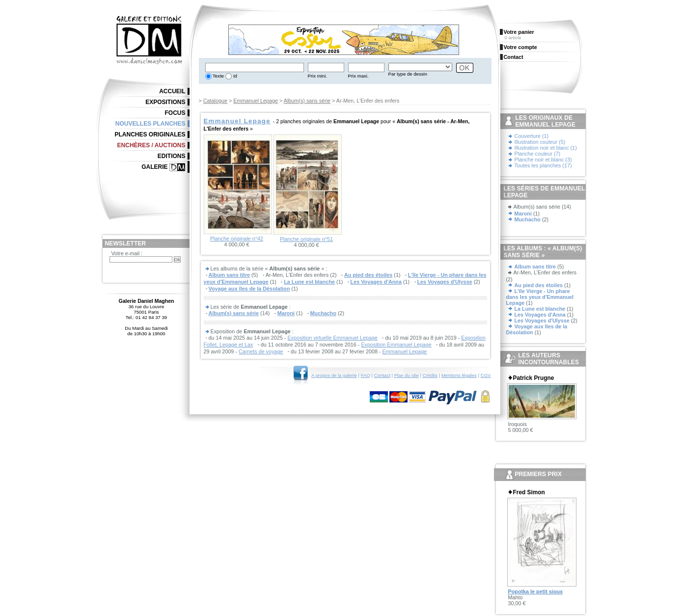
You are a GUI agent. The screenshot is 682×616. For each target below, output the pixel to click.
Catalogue (215, 101)
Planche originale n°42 (237, 239)
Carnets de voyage (261, 351)
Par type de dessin (408, 74)
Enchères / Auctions (151, 145)
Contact (382, 375)
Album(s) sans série (307, 101)
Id (234, 76)
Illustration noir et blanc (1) (546, 148)
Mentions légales (459, 375)
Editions (172, 156)
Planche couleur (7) (538, 154)
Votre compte (520, 47)
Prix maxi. (358, 76)
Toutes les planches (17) (543, 165)
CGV (486, 375)
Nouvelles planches (150, 124)
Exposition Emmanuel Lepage (396, 345)
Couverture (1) (532, 136)
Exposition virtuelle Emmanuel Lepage (332, 338)
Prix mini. (317, 76)
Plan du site (407, 375)
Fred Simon (529, 492)
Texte (218, 76)
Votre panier (519, 32)
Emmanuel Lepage (256, 101)
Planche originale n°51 (306, 239)
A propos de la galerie (334, 375)
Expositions (165, 102)
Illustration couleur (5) (540, 142)
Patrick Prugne (534, 378)
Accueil (172, 91)
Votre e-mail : (127, 253)
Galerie (154, 167)
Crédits (430, 375)
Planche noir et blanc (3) (543, 160)
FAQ (366, 375)
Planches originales (150, 134)
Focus (175, 113)
